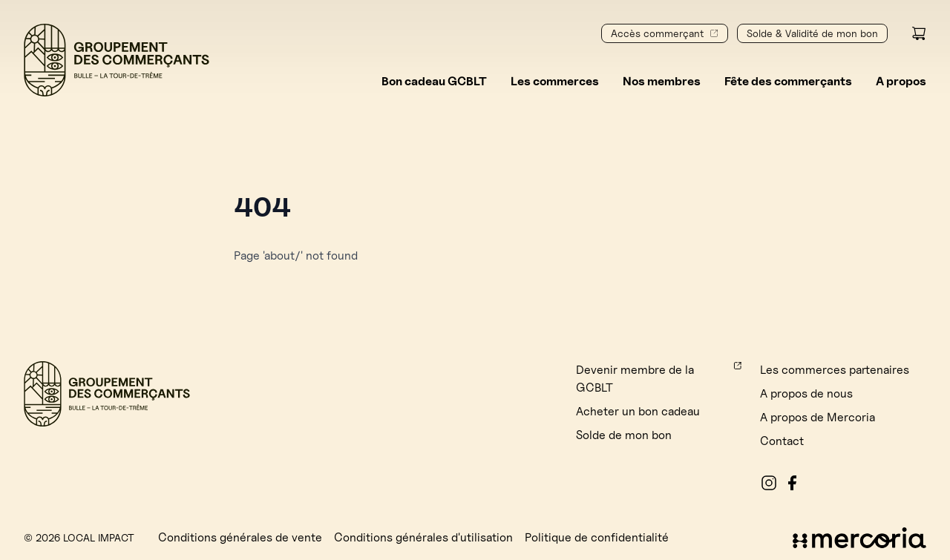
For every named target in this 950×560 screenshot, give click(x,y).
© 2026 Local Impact (79, 537)
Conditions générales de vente (240, 537)
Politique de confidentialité (597, 537)
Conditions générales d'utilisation (423, 537)
